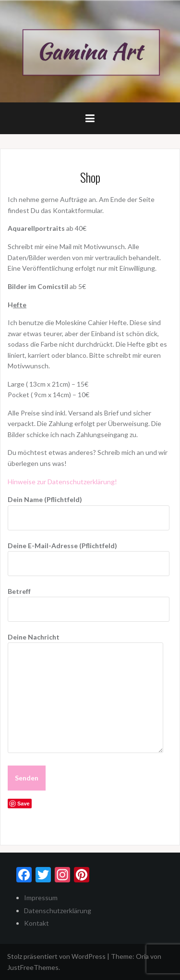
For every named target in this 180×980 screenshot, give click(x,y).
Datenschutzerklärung (58, 911)
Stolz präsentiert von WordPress (56, 956)
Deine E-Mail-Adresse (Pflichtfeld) (89, 554)
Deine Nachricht (85, 642)
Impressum (41, 898)
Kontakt (36, 923)
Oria (142, 956)
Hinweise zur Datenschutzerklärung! (62, 482)
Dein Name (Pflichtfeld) (89, 508)
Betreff (89, 600)
